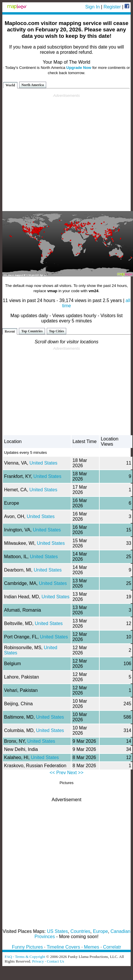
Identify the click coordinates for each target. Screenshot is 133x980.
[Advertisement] (65, 152)
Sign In (93, 7)
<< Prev (58, 773)
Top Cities (57, 331)
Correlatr (112, 947)
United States (43, 463)
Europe (100, 931)
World (10, 85)
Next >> (75, 773)
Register (112, 7)
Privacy (38, 961)
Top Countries (32, 331)
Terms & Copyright (30, 957)
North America (33, 85)
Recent (10, 331)
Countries (80, 931)
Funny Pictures (27, 947)
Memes (91, 947)
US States (57, 931)
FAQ (8, 957)
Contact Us (55, 961)
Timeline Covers (63, 947)
